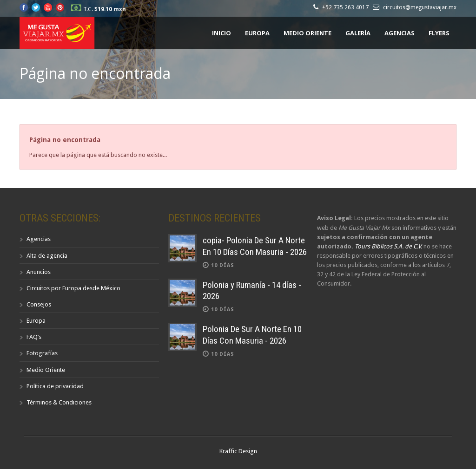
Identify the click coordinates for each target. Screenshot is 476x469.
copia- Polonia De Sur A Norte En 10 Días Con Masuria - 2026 (255, 246)
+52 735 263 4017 (347, 7)
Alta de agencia (47, 256)
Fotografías (42, 353)
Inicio (221, 33)
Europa (257, 33)
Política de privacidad (55, 386)
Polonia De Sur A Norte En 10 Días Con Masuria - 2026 (252, 335)
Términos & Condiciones (59, 402)
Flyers (439, 33)
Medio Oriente (307, 33)
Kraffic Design (238, 451)
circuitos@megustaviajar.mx (420, 7)
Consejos (39, 304)
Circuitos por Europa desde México (73, 288)
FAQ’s (34, 337)
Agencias (400, 33)
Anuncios (39, 272)
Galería (358, 33)
